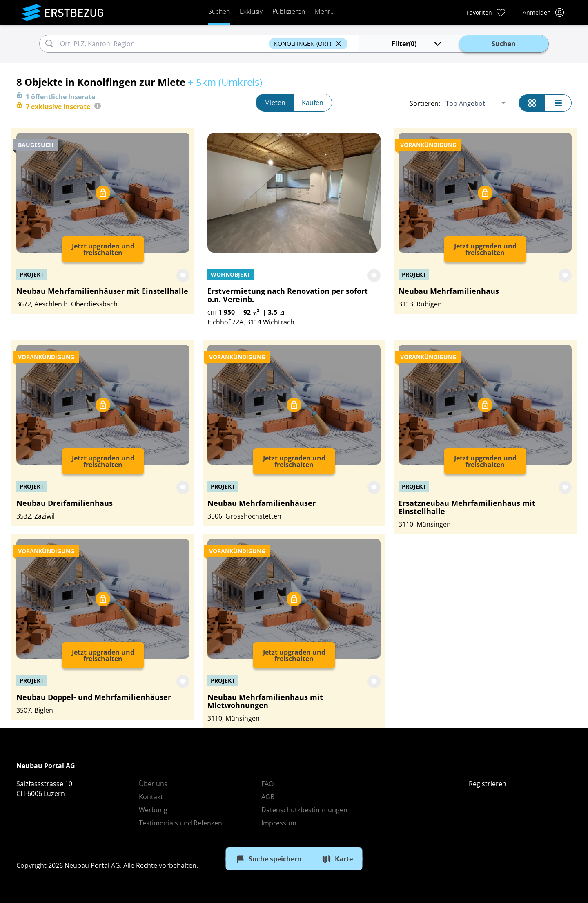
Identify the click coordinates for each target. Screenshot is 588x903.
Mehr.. (328, 11)
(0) (417, 44)
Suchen (219, 11)
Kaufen (313, 103)
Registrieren (488, 784)
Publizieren (289, 11)
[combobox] (163, 44)
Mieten (275, 103)
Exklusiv (251, 11)
